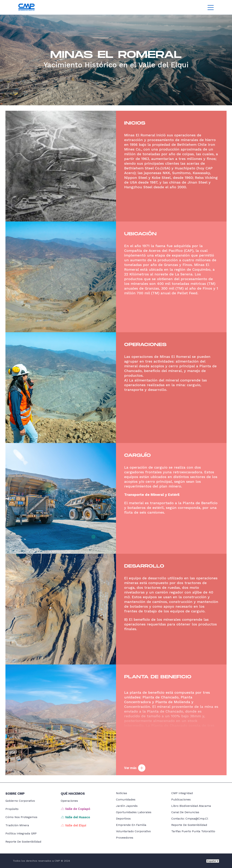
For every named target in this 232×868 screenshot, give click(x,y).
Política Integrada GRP (21, 833)
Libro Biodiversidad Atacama (191, 806)
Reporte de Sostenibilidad (23, 842)
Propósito (12, 809)
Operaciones (69, 801)
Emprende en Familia (131, 825)
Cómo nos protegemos (21, 817)
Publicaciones (181, 799)
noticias (122, 793)
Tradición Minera (17, 825)
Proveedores (125, 838)
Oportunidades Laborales (134, 812)
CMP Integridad (182, 793)
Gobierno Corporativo (20, 801)
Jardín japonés (127, 806)
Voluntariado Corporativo (133, 831)
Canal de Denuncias (185, 812)
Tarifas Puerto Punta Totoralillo (193, 831)
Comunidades (126, 799)
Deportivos (123, 819)
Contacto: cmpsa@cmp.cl (190, 819)
